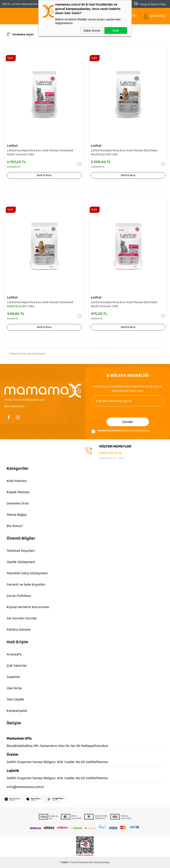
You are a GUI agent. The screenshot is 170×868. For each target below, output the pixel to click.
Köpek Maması (18, 492)
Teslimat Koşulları (21, 551)
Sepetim (13, 677)
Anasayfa (14, 654)
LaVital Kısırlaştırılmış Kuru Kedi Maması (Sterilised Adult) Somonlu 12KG (40, 152)
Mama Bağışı (17, 515)
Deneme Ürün (18, 503)
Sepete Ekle (44, 175)
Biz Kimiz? (15, 526)
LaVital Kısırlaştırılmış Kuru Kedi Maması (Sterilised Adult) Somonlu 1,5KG (124, 304)
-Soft (64, 862)
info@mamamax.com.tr (25, 787)
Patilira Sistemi (19, 630)
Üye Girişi (14, 688)
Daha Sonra (92, 30)
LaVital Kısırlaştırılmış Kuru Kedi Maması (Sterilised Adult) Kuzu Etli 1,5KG (40, 304)
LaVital (12, 146)
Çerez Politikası (19, 596)
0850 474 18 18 (110, 453)
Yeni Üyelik (15, 700)
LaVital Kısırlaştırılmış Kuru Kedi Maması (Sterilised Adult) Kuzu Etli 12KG (124, 152)
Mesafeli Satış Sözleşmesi (27, 573)
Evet (116, 30)
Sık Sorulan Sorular (22, 618)
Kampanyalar (17, 711)
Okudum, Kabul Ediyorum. (121, 431)
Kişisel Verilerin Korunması (28, 607)
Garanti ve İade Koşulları (26, 585)
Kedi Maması (17, 481)
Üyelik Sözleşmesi (21, 562)
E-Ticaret (73, 862)
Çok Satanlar (17, 666)
